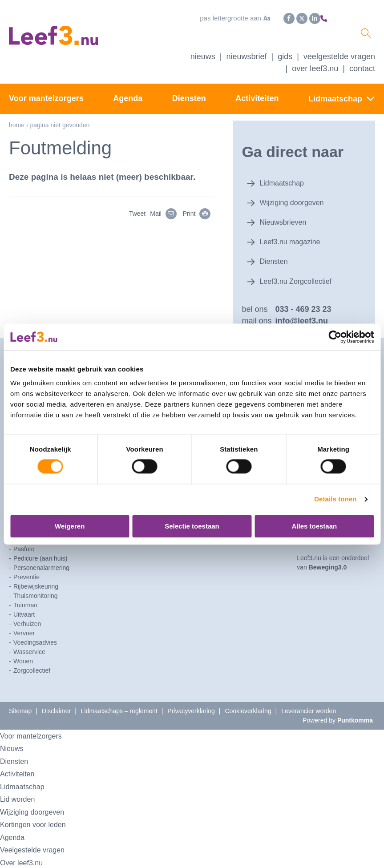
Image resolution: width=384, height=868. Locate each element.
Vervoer (24, 619)
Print (201, 218)
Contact (362, 73)
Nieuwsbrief (246, 61)
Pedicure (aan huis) (40, 545)
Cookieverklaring (248, 697)
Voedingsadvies (35, 629)
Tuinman (25, 591)
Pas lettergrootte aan (211, 17)
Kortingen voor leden (39, 811)
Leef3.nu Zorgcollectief (295, 265)
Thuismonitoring (36, 582)
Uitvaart (24, 601)
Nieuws (203, 61)
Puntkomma (355, 707)
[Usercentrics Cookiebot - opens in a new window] (335, 337)
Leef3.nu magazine (289, 232)
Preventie (26, 563)
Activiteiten (257, 103)
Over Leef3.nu (315, 73)
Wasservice (29, 638)
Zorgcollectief (32, 657)
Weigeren (70, 526)
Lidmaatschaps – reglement (119, 697)
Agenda (128, 103)
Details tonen (335, 499)
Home (17, 129)
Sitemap (20, 697)
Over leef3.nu (25, 849)
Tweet (137, 218)
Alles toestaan (314, 526)
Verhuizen (27, 610)
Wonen (23, 647)
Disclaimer (56, 697)
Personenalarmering (41, 554)
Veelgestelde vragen (339, 61)
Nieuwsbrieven (281, 216)
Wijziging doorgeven (291, 199)
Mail (168, 218)
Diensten (189, 103)
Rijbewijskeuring (36, 573)
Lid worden (21, 785)
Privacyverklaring (191, 697)
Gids (285, 61)
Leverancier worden (309, 697)
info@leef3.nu (301, 307)
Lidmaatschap (335, 103)
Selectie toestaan (192, 526)
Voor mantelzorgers (46, 103)
